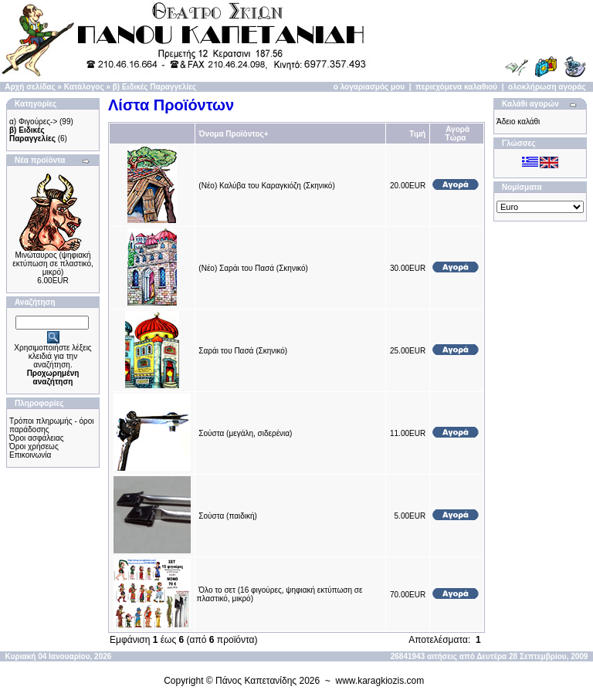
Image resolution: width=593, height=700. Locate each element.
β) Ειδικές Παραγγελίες (154, 87)
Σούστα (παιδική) (228, 516)
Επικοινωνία (30, 455)
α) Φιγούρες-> (33, 122)
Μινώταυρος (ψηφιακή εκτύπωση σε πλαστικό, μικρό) (53, 264)
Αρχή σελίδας (30, 87)
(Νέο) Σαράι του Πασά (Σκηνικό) (253, 268)
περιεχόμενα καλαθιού (456, 87)
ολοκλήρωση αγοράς (547, 87)
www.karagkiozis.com (380, 681)
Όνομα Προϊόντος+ (233, 134)
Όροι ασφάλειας (37, 438)
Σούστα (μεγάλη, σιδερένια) (245, 433)
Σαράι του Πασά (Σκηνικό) (243, 351)
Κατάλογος (84, 87)
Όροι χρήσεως (34, 446)
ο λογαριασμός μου (369, 87)
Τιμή (417, 134)
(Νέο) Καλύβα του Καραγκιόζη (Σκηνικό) (266, 186)
